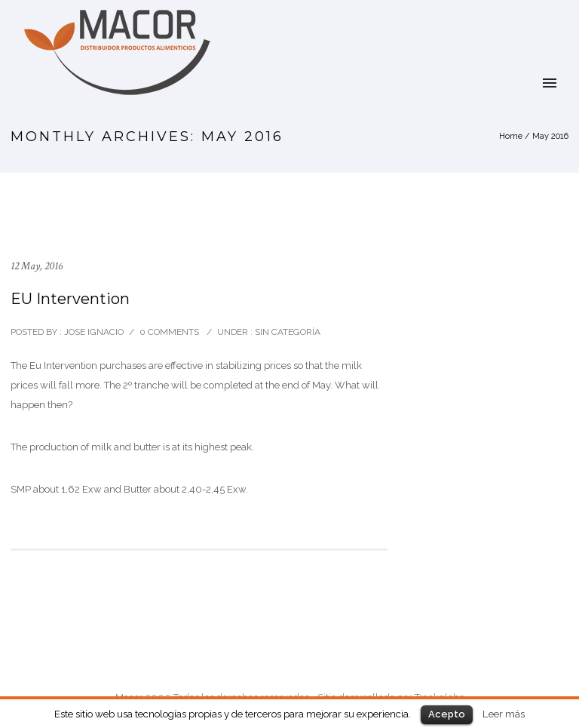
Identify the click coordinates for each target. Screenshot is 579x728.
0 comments (169, 332)
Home (511, 136)
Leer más (504, 714)
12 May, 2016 (37, 266)
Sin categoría (286, 332)
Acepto (447, 714)
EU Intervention (70, 299)
